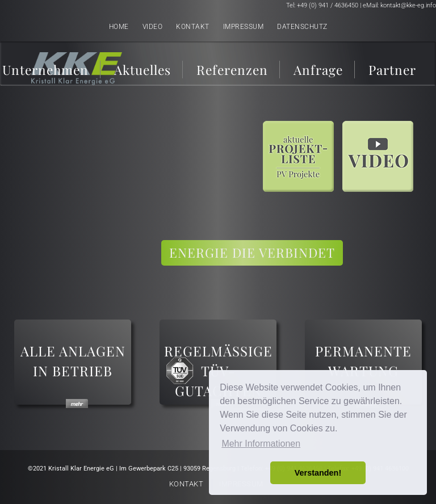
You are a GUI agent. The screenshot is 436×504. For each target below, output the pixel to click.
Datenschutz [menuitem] (302, 27)
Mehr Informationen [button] (261, 444)
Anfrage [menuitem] (318, 70)
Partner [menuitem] (392, 70)
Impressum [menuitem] (244, 27)
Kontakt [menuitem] (193, 27)
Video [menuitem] (153, 27)
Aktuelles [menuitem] (142, 70)
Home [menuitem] (119, 27)
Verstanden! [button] (318, 473)
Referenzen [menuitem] (232, 70)
